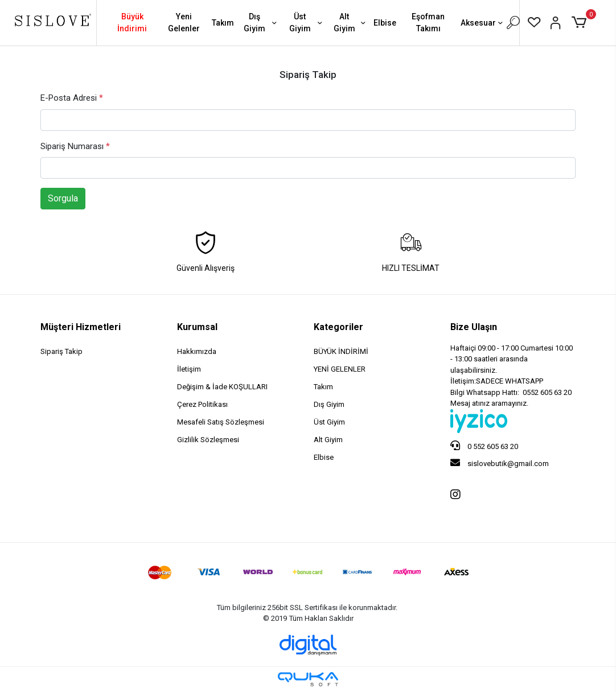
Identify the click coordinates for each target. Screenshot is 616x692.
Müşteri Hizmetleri (81, 327)
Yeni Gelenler (184, 22)
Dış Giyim (261, 22)
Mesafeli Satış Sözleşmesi (221, 422)
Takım (223, 23)
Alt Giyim (351, 22)
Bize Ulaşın (474, 327)
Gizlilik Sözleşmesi (208, 440)
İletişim (189, 369)
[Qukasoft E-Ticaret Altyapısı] (308, 679)
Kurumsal (197, 327)
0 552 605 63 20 (484, 446)
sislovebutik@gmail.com (500, 463)
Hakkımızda (197, 351)
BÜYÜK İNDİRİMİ (341, 351)
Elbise (385, 23)
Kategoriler (338, 327)
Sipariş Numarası (75, 146)
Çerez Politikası (202, 404)
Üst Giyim (307, 22)
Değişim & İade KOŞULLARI (222, 387)
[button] (581, 23)
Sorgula (63, 198)
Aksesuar (483, 24)
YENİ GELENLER (340, 369)
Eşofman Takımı (428, 22)
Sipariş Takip (61, 351)
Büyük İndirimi (132, 22)
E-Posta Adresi (72, 98)
